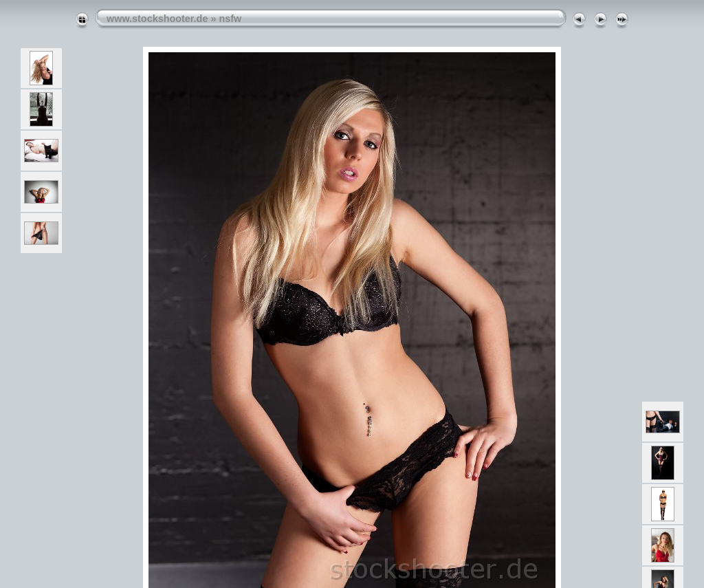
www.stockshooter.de (157, 19)
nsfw (230, 19)
